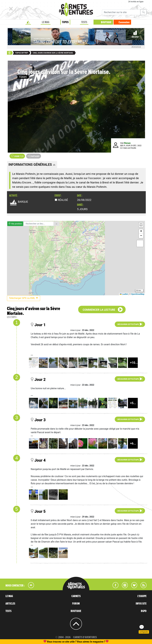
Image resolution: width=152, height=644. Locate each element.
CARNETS (76, 596)
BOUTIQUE (106, 22)
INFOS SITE (141, 604)
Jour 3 (40, 420)
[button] (141, 225)
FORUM (76, 604)
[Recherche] (121, 12)
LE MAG (46, 22)
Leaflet (124, 294)
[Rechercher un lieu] (39, 224)
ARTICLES (10, 604)
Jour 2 (40, 380)
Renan (127, 143)
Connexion (124, 22)
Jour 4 (40, 460)
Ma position (15, 224)
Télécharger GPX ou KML (24, 298)
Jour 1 (40, 325)
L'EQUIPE (142, 596)
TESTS (84, 22)
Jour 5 (40, 511)
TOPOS (65, 22)
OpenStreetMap (138, 294)
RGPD (144, 611)
